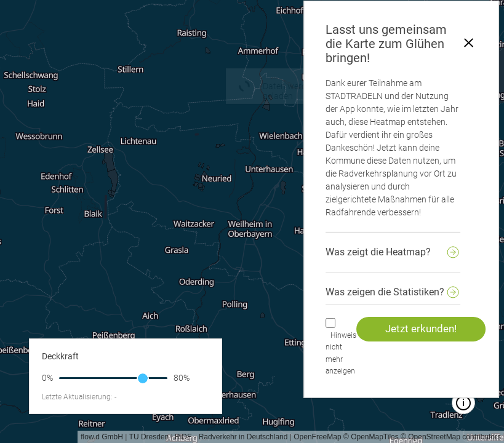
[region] (252, 221)
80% (182, 378)
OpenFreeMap (317, 437)
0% (47, 378)
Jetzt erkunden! (421, 329)
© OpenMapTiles (371, 437)
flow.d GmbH (102, 437)
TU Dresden (149, 437)
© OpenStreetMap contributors (451, 437)
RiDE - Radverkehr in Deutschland (231, 437)
